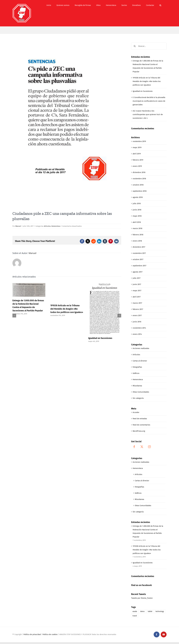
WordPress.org (139, 431)
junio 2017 (137, 284)
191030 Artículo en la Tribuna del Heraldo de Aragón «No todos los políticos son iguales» (67, 309)
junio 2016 (137, 322)
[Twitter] (142, 447)
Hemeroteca (56, 226)
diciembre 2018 (139, 172)
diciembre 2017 (139, 247)
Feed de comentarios (141, 425)
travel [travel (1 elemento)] (135, 616)
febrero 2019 (138, 160)
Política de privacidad (32, 634)
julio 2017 (137, 278)
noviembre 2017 (139, 253)
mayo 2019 (137, 147)
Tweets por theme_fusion (142, 598)
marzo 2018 (137, 228)
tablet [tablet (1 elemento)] (150, 611)
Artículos (47, 226)
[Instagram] (149, 447)
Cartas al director (140, 361)
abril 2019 (137, 154)
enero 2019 (137, 166)
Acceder (136, 412)
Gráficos (136, 373)
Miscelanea (137, 386)
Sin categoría (138, 398)
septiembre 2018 (140, 191)
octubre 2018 (138, 185)
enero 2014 (137, 334)
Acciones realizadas (141, 348)
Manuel (18, 226)
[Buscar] (135, 46)
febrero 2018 (138, 235)
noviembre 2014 (139, 328)
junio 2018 (137, 210)
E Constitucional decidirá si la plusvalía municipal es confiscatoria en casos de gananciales (149, 101)
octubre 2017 (138, 259)
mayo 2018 (137, 216)
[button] (160, 5)
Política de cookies (50, 634)
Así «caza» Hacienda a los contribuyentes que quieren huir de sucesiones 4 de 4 (148, 114)
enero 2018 (137, 241)
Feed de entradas (140, 419)
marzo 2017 (137, 303)
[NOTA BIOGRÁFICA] (67, 125)
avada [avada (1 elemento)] (135, 611)
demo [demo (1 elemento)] (142, 611)
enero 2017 (137, 315)
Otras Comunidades (141, 392)
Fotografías (137, 367)
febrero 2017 (138, 309)
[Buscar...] (149, 46)
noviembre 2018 (139, 179)
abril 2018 (137, 222)
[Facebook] (134, 447)
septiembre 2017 (139, 266)
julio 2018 (137, 203)
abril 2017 (137, 297)
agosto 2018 (138, 197)
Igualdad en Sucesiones (100, 338)
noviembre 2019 (139, 141)
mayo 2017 (137, 291)
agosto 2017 (138, 272)
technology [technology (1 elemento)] (160, 611)
